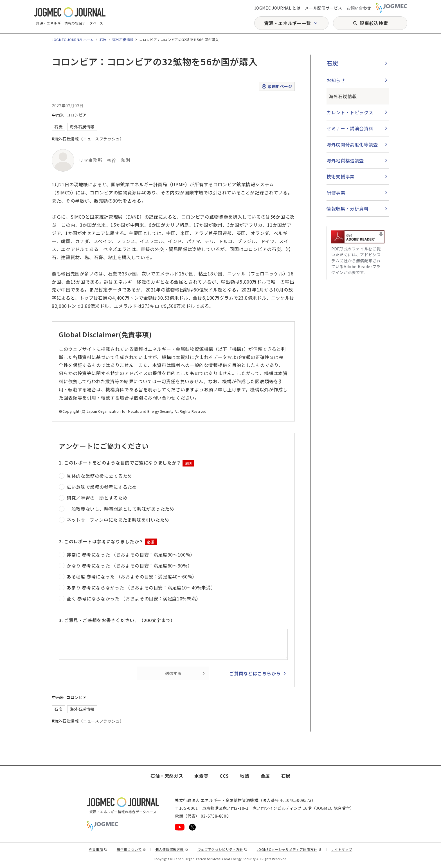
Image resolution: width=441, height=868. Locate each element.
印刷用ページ (277, 87)
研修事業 (336, 192)
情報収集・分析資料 (348, 208)
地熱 (245, 776)
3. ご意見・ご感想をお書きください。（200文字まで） (117, 620)
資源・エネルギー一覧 (287, 23)
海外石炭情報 (123, 40)
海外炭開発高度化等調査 (352, 144)
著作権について (131, 849)
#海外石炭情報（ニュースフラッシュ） (88, 139)
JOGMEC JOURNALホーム (73, 40)
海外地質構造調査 (345, 160)
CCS (224, 776)
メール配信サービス (323, 8)
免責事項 (98, 849)
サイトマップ (342, 849)
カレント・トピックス (350, 112)
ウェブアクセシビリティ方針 (222, 849)
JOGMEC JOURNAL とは (277, 8)
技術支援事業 (341, 176)
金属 (265, 776)
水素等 (201, 776)
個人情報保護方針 (172, 849)
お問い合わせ (359, 8)
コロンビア (77, 115)
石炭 (103, 40)
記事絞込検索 (374, 23)
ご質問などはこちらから (255, 673)
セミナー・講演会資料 (350, 128)
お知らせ (336, 80)
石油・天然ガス (167, 776)
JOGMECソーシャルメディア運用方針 (289, 849)
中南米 (58, 115)
